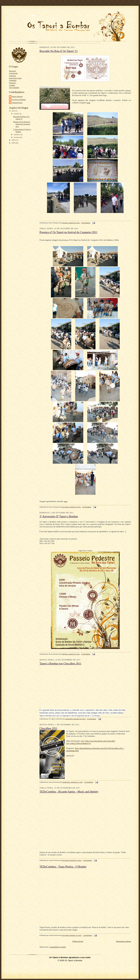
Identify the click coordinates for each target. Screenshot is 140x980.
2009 (13, 143)
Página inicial (78, 941)
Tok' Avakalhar (14, 87)
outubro (17, 114)
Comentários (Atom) (58, 947)
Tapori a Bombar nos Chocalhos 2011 (60, 664)
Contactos (12, 76)
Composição (13, 73)
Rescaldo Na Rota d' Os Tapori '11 (59, 51)
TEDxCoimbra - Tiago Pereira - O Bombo (63, 867)
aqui (88, 103)
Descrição (12, 71)
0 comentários (86, 223)
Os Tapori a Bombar (19, 99)
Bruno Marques (17, 96)
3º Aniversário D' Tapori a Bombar (59, 516)
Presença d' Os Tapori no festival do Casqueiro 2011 (22, 124)
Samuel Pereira (17, 103)
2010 (13, 140)
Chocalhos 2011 (48, 728)
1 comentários (87, 935)
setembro (17, 134)
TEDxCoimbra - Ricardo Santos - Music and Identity (69, 792)
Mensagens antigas (123, 941)
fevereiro (17, 137)
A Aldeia (12, 85)
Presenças (12, 83)
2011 (13, 111)
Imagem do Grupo (15, 78)
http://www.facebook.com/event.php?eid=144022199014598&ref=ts (91, 742)
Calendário (13, 80)
